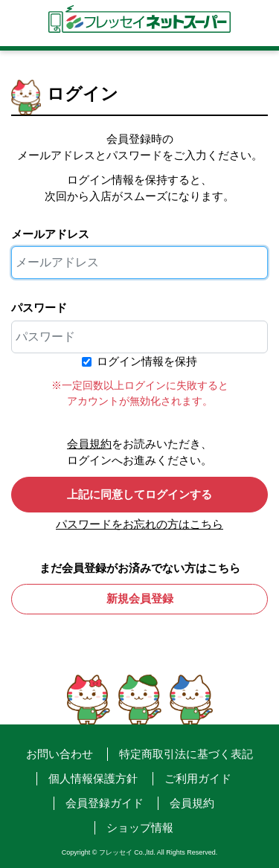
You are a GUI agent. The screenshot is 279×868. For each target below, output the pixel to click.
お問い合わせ (60, 754)
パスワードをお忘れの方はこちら (139, 524)
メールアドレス (50, 234)
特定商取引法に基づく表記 (186, 754)
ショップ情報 (140, 827)
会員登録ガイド (105, 803)
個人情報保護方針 (93, 778)
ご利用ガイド (198, 778)
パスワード (39, 308)
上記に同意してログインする (139, 494)
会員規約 (89, 444)
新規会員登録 (140, 598)
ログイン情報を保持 (147, 361)
